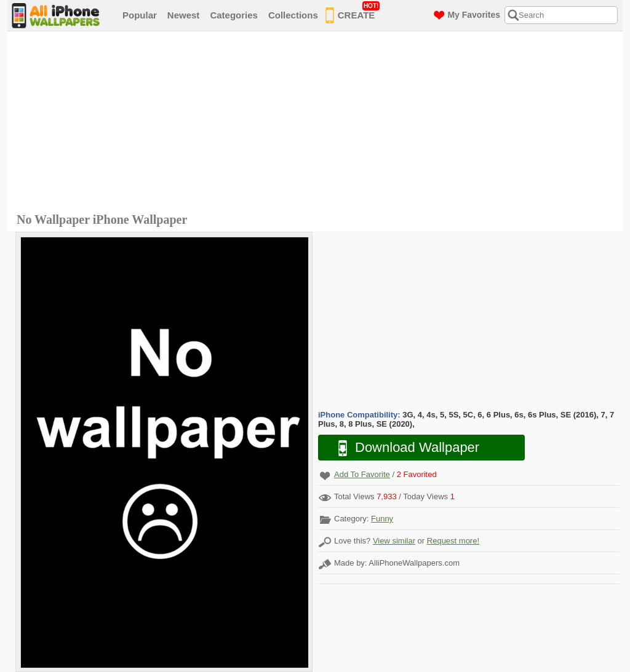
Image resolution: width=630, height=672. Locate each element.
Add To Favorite (362, 474)
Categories (234, 15)
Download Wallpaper (402, 448)
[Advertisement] (318, 124)
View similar (394, 541)
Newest (184, 15)
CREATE (353, 13)
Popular (140, 15)
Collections (293, 15)
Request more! (453, 541)
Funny (382, 519)
